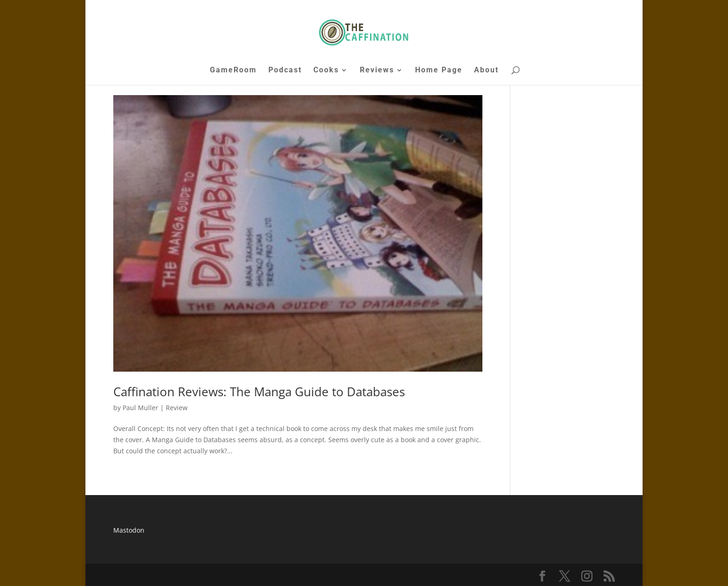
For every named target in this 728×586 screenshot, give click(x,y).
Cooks (326, 71)
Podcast (285, 71)
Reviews (377, 71)
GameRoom (233, 71)
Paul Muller (140, 408)
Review (177, 408)
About (486, 71)
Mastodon (129, 530)
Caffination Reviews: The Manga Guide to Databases (259, 392)
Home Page (439, 71)
